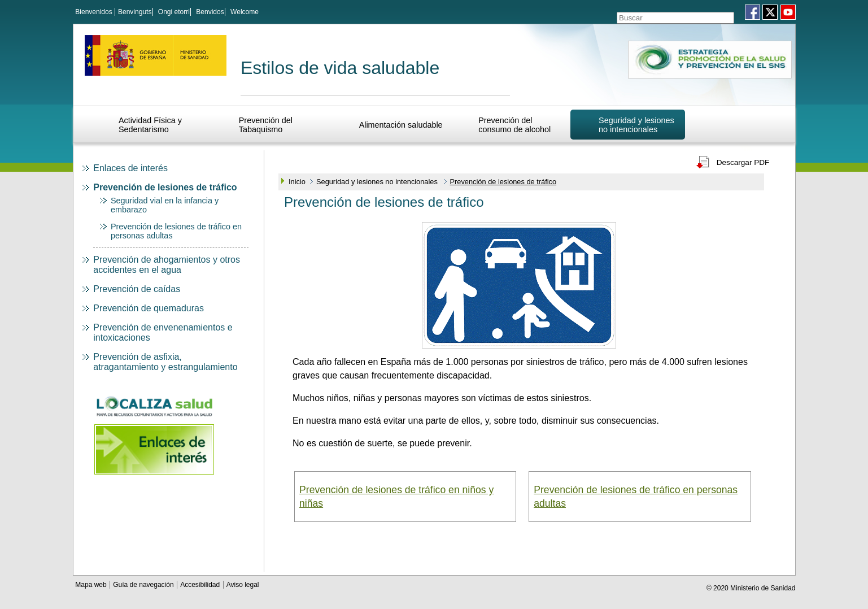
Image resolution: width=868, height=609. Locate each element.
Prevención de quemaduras (149, 306)
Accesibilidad (201, 583)
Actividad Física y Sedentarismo (150, 123)
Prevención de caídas (137, 287)
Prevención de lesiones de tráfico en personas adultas (636, 495)
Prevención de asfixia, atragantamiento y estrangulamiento (165, 360)
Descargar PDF (743, 161)
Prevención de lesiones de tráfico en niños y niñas (396, 495)
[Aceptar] (729, 13)
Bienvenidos (93, 12)
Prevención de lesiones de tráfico (165, 186)
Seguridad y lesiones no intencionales (636, 123)
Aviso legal (243, 583)
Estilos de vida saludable (340, 66)
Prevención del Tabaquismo (266, 123)
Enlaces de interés (130, 166)
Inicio (297, 180)
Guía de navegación (144, 583)
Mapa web (92, 583)
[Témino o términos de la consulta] (660, 13)
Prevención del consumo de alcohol (514, 123)
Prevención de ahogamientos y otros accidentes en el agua (167, 263)
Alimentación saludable (401, 123)
